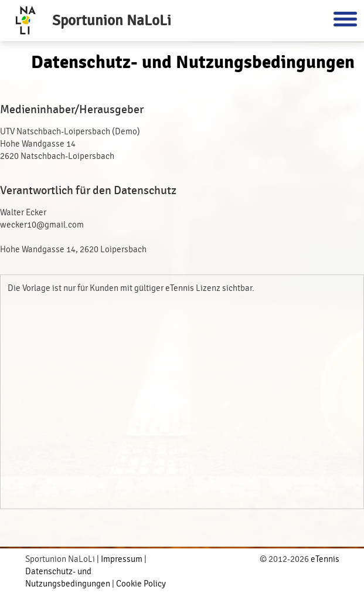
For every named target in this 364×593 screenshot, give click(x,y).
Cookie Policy (141, 584)
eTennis (325, 559)
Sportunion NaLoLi (112, 21)
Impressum (122, 559)
